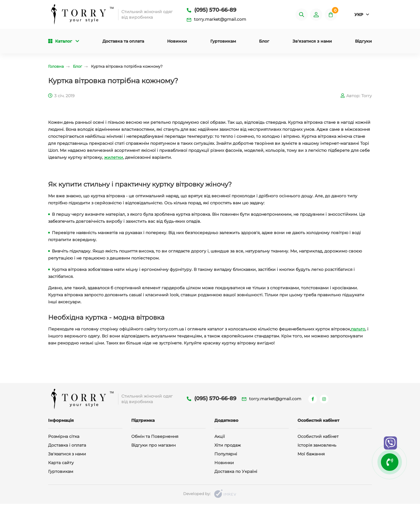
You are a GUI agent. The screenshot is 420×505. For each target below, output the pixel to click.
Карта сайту (61, 464)
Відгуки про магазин (153, 446)
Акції (220, 438)
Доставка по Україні (236, 473)
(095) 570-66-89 (211, 10)
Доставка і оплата (67, 446)
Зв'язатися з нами (312, 42)
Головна (56, 67)
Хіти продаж (228, 446)
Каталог (64, 42)
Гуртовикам (223, 42)
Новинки (177, 42)
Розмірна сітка (64, 438)
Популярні (226, 455)
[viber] (390, 443)
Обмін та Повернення (155, 438)
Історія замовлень (317, 446)
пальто (358, 330)
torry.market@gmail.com (216, 20)
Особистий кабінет (318, 438)
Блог (264, 42)
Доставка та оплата (123, 42)
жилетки (114, 158)
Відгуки (363, 42)
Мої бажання (311, 455)
